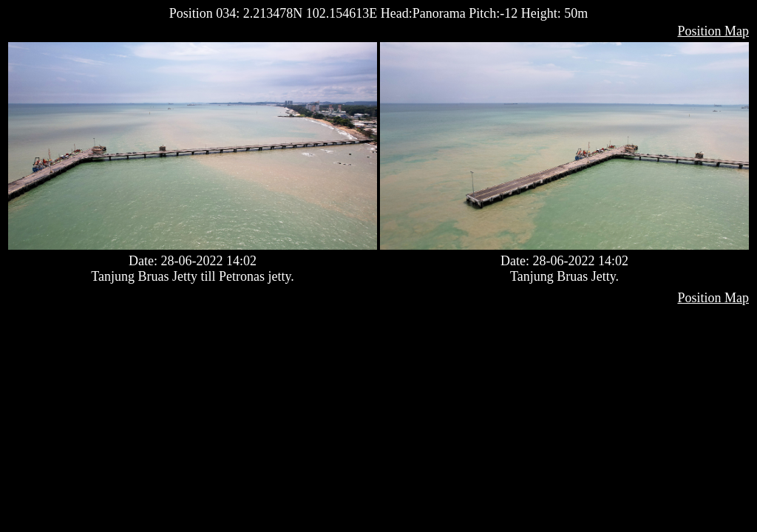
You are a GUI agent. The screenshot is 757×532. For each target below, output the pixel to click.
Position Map (713, 31)
